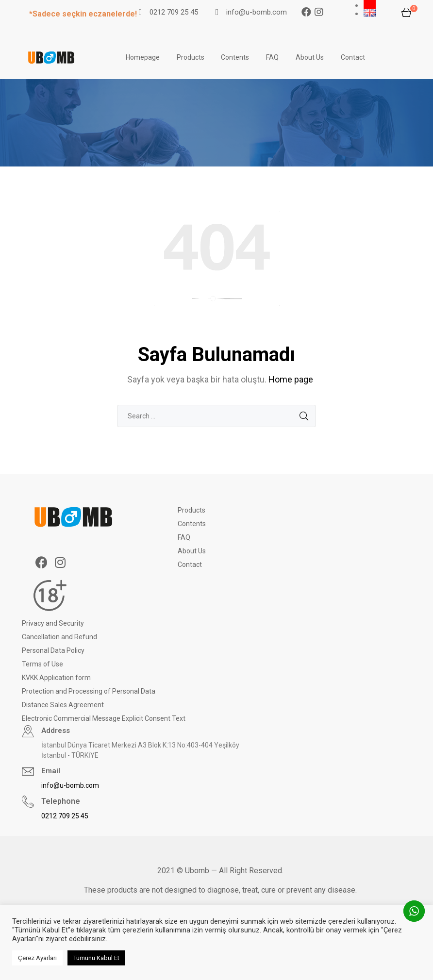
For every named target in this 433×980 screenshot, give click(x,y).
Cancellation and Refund (59, 637)
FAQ (272, 57)
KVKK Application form (56, 678)
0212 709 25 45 (174, 12)
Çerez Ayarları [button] (37, 958)
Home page (291, 379)
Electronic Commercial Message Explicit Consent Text (104, 718)
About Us (310, 57)
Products (191, 57)
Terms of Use (42, 664)
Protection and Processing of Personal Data (89, 691)
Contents (235, 57)
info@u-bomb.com (257, 12)
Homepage (143, 57)
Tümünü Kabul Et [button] (96, 958)
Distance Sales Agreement (63, 705)
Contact (353, 57)
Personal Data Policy (53, 650)
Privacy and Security (53, 623)
